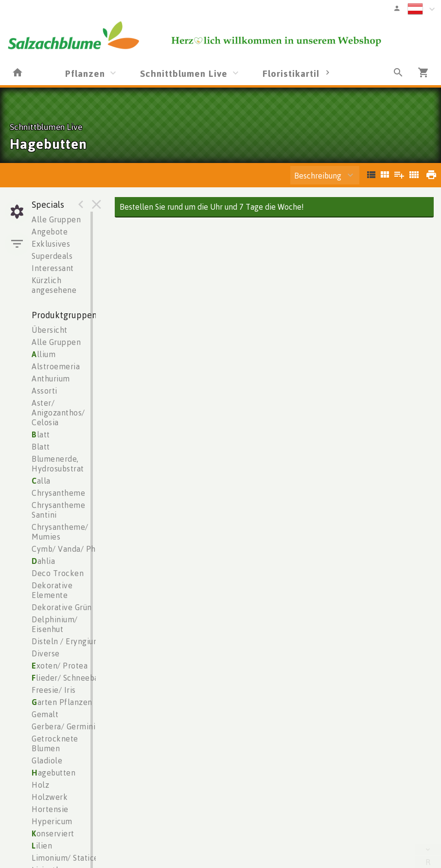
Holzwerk (50, 797)
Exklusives (51, 244)
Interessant (53, 268)
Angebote (50, 232)
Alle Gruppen (56, 219)
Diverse (46, 653)
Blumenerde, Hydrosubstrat (58, 464)
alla (41, 481)
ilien (42, 846)
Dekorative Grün (62, 607)
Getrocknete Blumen (55, 743)
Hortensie (50, 809)
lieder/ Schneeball (68, 678)
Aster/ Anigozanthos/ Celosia (58, 413)
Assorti (44, 391)
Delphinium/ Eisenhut (55, 624)
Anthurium (51, 379)
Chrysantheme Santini (58, 510)
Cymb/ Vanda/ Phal (67, 549)
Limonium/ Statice (65, 858)
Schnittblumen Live (184, 73)
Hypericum (52, 821)
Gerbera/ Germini (63, 726)
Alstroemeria (56, 366)
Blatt (41, 447)
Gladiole (47, 760)
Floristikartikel (297, 73)
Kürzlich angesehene (54, 285)
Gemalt (45, 714)
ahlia (43, 561)
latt (41, 434)
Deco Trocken (58, 573)
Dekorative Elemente (52, 590)
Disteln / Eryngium (66, 641)
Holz (40, 785)
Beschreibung (318, 176)
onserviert (53, 833)
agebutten (53, 773)
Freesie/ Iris (54, 690)
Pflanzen (85, 73)
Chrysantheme (58, 493)
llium (44, 354)
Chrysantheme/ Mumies (60, 532)
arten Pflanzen (62, 702)
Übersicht (50, 330)
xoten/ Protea (60, 666)
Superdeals (52, 256)
